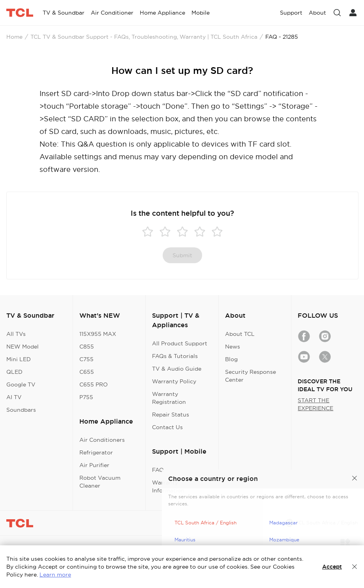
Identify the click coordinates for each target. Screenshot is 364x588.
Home (14, 37)
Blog (231, 359)
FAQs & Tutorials (175, 356)
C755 (86, 359)
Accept (332, 567)
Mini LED (19, 359)
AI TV (14, 397)
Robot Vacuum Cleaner (100, 482)
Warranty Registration (169, 398)
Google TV (21, 384)
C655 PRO (94, 384)
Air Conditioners (102, 440)
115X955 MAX (98, 334)
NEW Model (23, 347)
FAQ (158, 470)
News (233, 347)
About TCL (240, 334)
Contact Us (167, 427)
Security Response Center (250, 376)
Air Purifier (94, 465)
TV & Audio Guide (177, 369)
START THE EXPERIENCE (315, 404)
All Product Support (180, 343)
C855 (87, 347)
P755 (86, 397)
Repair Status (171, 415)
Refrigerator (96, 452)
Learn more (55, 575)
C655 (87, 372)
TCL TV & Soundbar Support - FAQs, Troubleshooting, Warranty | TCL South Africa (144, 37)
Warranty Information (168, 486)
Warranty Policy (174, 381)
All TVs (16, 334)
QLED (14, 372)
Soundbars (21, 410)
